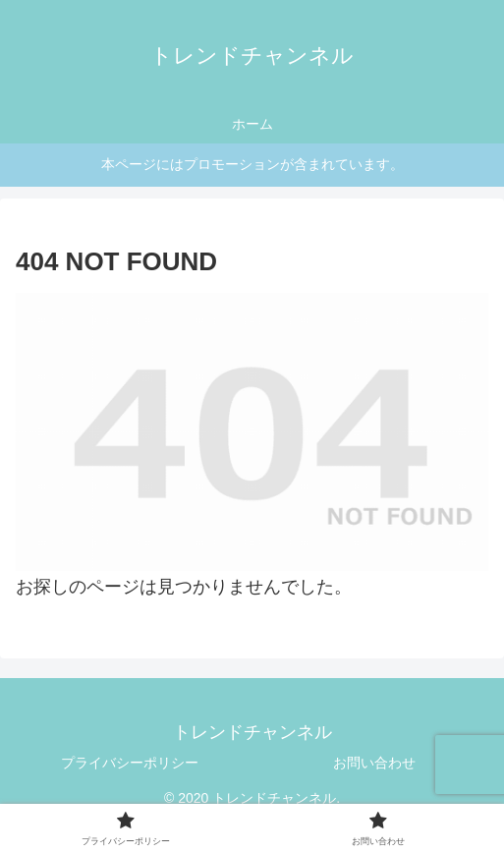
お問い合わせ (374, 763)
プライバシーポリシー (130, 763)
